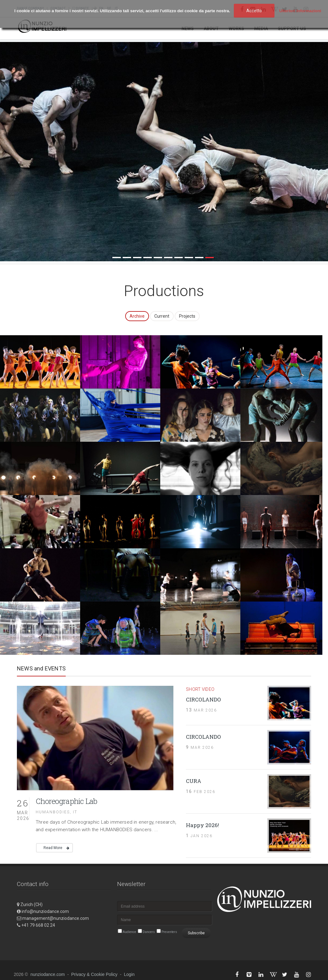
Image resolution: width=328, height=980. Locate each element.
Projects (187, 315)
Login (129, 974)
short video (200, 688)
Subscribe (196, 932)
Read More (53, 847)
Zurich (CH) (31, 904)
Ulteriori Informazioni (300, 11)
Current (162, 315)
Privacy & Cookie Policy (94, 974)
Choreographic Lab (67, 800)
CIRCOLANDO (203, 699)
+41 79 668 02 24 (38, 925)
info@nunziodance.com (45, 911)
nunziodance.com (48, 974)
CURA (194, 780)
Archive (137, 315)
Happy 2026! (202, 824)
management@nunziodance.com (56, 918)
